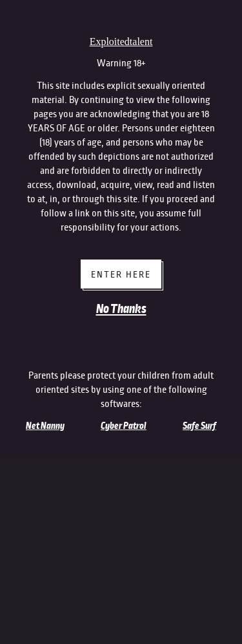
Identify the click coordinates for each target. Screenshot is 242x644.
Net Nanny (45, 426)
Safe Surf (199, 426)
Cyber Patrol (124, 426)
